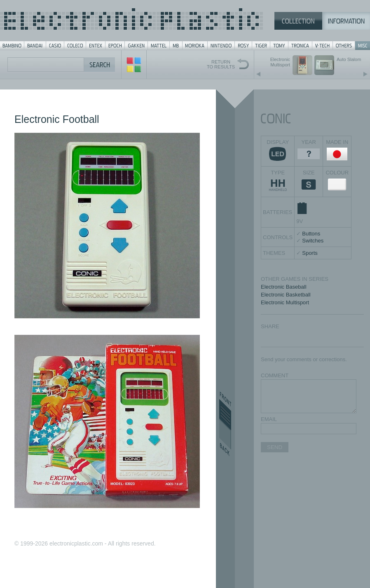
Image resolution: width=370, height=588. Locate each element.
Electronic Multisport (285, 302)
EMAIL (269, 419)
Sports (310, 253)
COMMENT (275, 375)
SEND (275, 447)
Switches (313, 241)
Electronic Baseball (284, 287)
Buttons (311, 234)
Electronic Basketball (286, 295)
